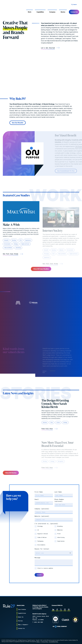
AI (38, 530)
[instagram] (65, 609)
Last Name (58, 492)
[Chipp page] (75, 620)
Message (37, 558)
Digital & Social (43, 534)
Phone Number (59, 500)
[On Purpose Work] (55, 620)
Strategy (40, 526)
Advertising (61, 537)
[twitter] (61, 609)
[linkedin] (53, 609)
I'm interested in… (46, 524)
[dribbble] (69, 609)
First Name (39, 492)
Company (52, 12)
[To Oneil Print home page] (60, 627)
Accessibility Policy (54, 642)
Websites (60, 530)
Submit (39, 575)
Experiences (61, 541)
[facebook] (57, 609)
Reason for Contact (42, 549)
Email (37, 499)
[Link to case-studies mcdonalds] (18, 303)
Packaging (40, 541)
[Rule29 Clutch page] (65, 620)
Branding (60, 526)
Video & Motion (42, 537)
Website (42, 516)
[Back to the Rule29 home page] (6, 9)
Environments (41, 545)
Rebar (38, 642)
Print (59, 534)
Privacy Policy (45, 642)
